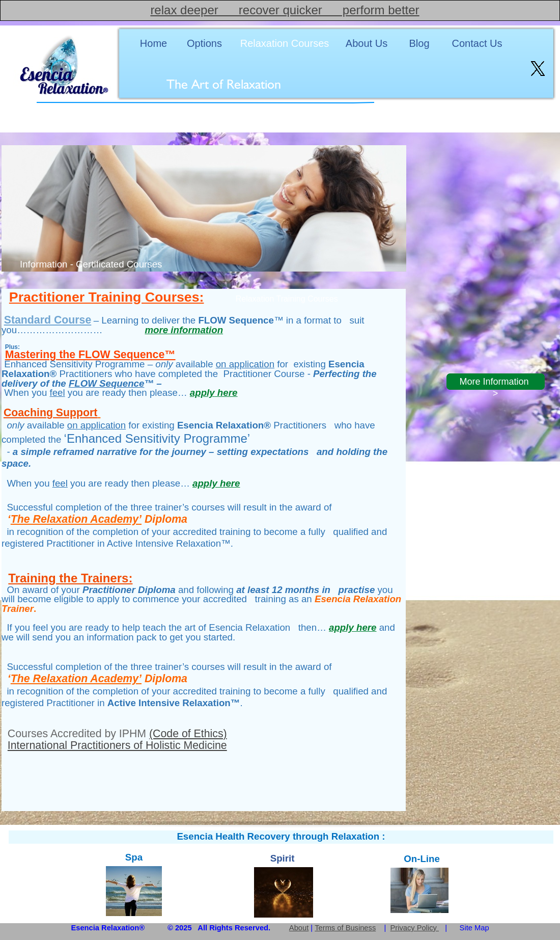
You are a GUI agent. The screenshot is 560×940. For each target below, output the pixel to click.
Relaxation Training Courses (287, 299)
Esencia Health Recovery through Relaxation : (281, 836)
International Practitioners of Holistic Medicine (117, 745)
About (299, 928)
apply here (216, 483)
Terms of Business (345, 928)
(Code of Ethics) (188, 734)
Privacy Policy (415, 928)
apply (214, 393)
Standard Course (48, 320)
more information (184, 330)
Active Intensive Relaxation (169, 703)
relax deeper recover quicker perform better (285, 10)
